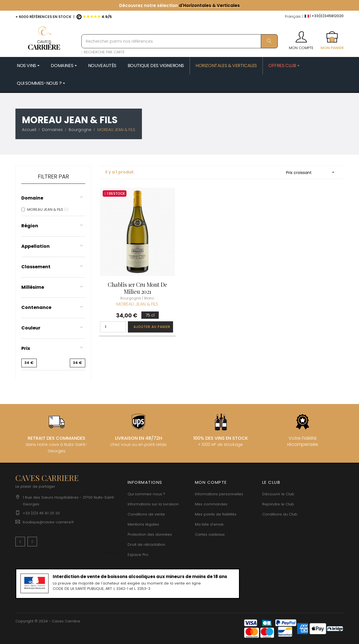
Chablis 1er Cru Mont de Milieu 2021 (137, 288)
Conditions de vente (146, 514)
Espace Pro (138, 555)
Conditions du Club (280, 514)
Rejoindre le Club (278, 504)
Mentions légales (143, 524)
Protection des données (150, 534)
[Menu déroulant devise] (294, 17)
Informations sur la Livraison (153, 504)
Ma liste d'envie (209, 524)
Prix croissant (312, 172)
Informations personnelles (219, 494)
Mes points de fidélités (216, 514)
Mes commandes (211, 504)
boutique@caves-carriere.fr (48, 522)
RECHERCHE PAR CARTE (103, 52)
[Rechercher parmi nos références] (179, 41)
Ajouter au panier (152, 327)
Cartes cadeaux (210, 534)
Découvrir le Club (278, 494)
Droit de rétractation (146, 545)
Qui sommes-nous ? (146, 494)
